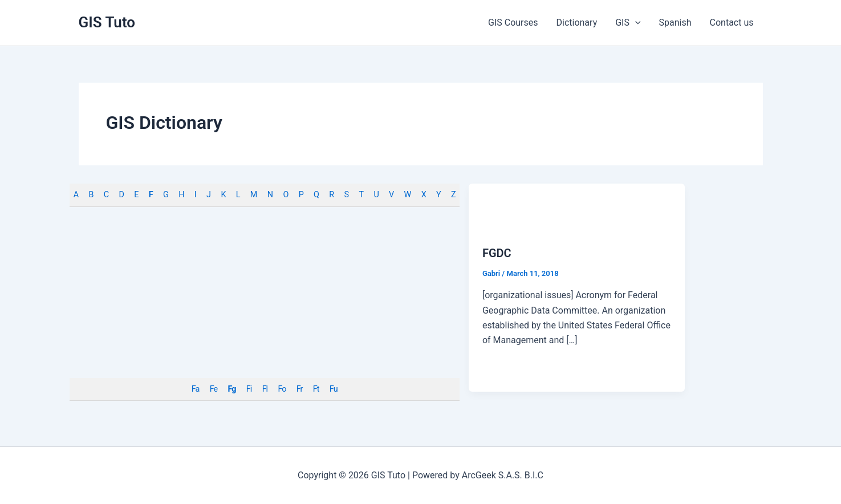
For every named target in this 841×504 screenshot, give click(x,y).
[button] (635, 23)
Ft (316, 389)
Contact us (732, 23)
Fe (214, 389)
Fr (300, 389)
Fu (334, 389)
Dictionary (577, 23)
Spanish (675, 23)
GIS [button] (628, 23)
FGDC (497, 253)
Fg (232, 389)
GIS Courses (513, 23)
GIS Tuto (107, 22)
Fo (282, 389)
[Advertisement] (265, 292)
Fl (265, 389)
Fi (249, 389)
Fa (196, 389)
